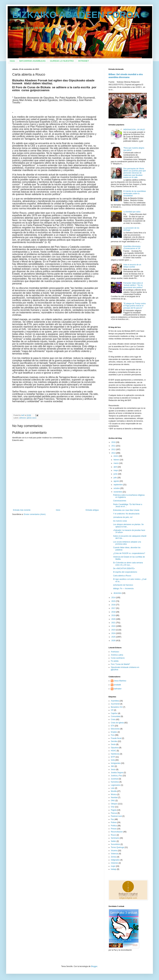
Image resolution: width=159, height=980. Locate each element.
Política (114, 826)
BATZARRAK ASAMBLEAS (32, 61)
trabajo (114, 869)
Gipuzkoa (115, 748)
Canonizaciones (120, 501)
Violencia (115, 854)
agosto (117, 481)
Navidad (114, 797)
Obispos (114, 804)
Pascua (114, 813)
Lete (113, 788)
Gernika (114, 741)
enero (116, 456)
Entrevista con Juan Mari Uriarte (126, 510)
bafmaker (118, 689)
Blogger (94, 966)
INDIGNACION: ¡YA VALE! (134, 130)
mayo (116, 470)
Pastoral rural (116, 816)
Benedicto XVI (117, 707)
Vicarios (114, 851)
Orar (113, 807)
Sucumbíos (115, 844)
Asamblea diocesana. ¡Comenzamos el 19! (132, 247)
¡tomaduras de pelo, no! (123, 517)
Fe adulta (115, 661)
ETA (113, 726)
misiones (114, 863)
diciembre (118, 593)
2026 (114, 641)
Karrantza (115, 782)
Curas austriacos (118, 658)
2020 (114, 619)
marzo (116, 463)
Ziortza (114, 857)
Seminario (115, 838)
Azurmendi (115, 704)
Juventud (115, 779)
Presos (114, 829)
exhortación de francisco (123, 585)
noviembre (118, 492)
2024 (114, 633)
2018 (114, 612)
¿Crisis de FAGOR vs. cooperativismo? (129, 553)
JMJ (113, 766)
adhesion (23, 418)
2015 (114, 601)
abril (116, 467)
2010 (114, 442)
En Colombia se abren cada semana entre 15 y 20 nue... (128, 564)
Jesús (113, 769)
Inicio (12, 61)
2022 (114, 626)
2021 (114, 623)
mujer (113, 866)
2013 (114, 453)
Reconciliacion (117, 832)
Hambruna (115, 754)
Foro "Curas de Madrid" (120, 664)
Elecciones (115, 729)
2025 (114, 637)
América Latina (117, 655)
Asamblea (115, 701)
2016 (114, 605)
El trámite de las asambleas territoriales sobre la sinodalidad (135, 193)
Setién (113, 841)
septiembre (118, 485)
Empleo (114, 732)
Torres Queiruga (117, 847)
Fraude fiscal (116, 738)
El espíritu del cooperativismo (125, 572)
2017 (114, 608)
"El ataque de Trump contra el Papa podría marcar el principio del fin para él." (135, 306)
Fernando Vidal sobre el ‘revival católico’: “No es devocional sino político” (133, 285)
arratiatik (117, 685)
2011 (114, 446)
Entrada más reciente (22, 510)
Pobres (114, 822)
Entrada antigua (92, 510)
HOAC (114, 751)
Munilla (114, 791)
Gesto (113, 744)
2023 (114, 630)
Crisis (113, 719)
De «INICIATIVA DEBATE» (124, 568)
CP (112, 710)
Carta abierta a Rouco (122, 576)
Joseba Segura (117, 773)
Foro (113, 735)
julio (116, 478)
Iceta (113, 760)
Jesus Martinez (120, 681)
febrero (117, 460)
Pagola (114, 810)
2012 (114, 449)
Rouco (114, 835)
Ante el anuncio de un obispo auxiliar (132, 266)
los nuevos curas (120, 521)
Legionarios (116, 785)
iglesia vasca (32, 418)
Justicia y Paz (116, 776)
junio (116, 474)
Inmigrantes (116, 763)
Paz (112, 819)
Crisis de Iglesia (117, 723)
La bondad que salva (132, 212)
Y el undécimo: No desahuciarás (126, 514)
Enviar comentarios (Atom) (35, 514)
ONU (113, 801)
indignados (115, 860)
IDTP (113, 757)
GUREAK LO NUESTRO (62, 61)
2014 (114, 598)
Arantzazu (115, 652)
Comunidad (116, 716)
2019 (114, 615)
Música (114, 794)
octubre (117, 488)
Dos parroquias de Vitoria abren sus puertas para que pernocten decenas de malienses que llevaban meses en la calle (135, 173)
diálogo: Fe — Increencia (123, 589)
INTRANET (84, 61)
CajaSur (114, 713)
